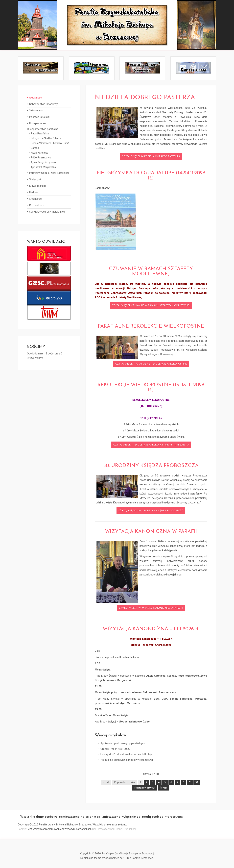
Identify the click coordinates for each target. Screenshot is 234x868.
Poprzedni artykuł (125, 783)
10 (197, 783)
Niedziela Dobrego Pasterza (151, 98)
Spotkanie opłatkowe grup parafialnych (122, 744)
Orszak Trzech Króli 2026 (115, 750)
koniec (164, 789)
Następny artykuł (144, 789)
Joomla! (22, 830)
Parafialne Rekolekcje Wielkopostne (151, 327)
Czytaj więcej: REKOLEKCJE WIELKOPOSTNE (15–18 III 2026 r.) (151, 446)
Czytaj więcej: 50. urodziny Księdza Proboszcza (151, 511)
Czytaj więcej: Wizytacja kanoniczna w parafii (151, 609)
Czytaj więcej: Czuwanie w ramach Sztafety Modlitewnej (151, 306)
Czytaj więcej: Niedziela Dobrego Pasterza (151, 157)
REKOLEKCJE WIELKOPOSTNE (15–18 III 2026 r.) (151, 388)
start (106, 783)
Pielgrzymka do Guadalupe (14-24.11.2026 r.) (151, 176)
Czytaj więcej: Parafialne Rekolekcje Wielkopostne (151, 365)
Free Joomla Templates (140, 859)
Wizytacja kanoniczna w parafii (151, 532)
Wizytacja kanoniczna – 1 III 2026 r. (151, 630)
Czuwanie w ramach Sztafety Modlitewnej (151, 272)
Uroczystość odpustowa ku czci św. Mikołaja (126, 755)
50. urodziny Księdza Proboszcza (151, 467)
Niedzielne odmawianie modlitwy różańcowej (126, 760)
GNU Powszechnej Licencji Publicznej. (114, 830)
